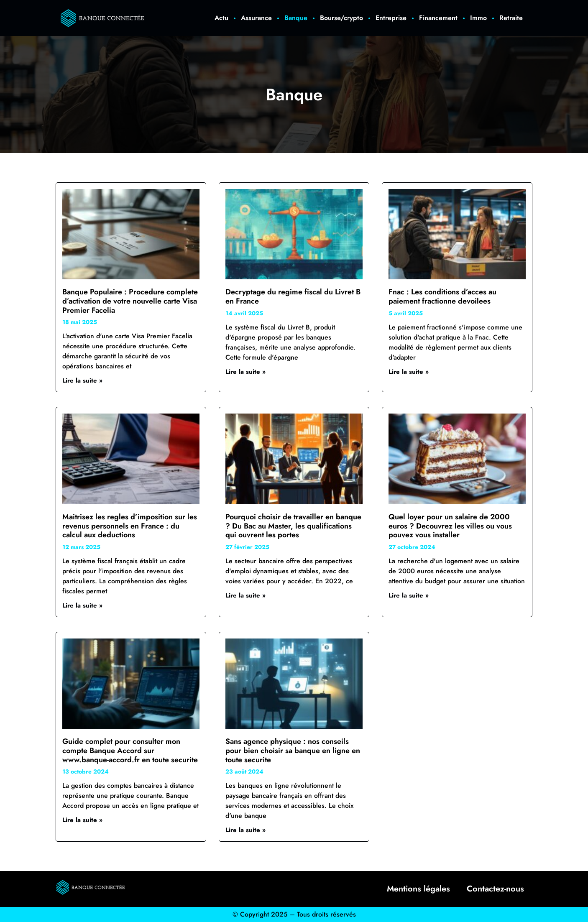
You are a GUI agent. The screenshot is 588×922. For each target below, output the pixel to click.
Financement (438, 18)
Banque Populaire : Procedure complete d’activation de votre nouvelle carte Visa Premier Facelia (130, 301)
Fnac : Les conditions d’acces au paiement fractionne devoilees (442, 296)
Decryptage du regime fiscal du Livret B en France (293, 296)
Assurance (256, 18)
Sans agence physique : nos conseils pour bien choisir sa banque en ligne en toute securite (293, 750)
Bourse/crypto (341, 18)
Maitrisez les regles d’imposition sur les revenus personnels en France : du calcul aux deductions (130, 526)
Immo (478, 18)
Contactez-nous (495, 889)
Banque (296, 18)
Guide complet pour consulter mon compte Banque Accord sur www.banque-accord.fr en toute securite (130, 750)
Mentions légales (418, 889)
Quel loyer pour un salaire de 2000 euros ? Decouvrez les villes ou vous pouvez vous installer (450, 526)
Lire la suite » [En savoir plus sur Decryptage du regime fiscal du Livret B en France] (245, 372)
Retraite (511, 18)
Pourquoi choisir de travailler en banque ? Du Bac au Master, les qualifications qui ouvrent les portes (293, 526)
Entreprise (391, 18)
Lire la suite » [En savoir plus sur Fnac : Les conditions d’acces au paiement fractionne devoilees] (409, 372)
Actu (221, 18)
